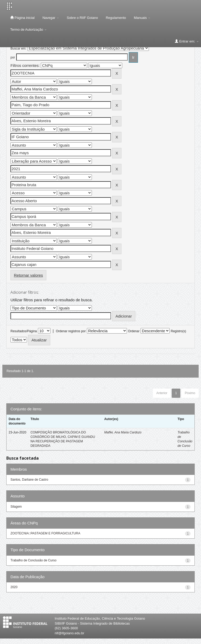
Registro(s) (178, 331)
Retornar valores (28, 275)
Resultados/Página (24, 331)
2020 (14, 587)
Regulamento (116, 18)
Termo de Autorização (28, 29)
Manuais (142, 18)
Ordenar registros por (71, 331)
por (13, 57)
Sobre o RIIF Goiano (82, 18)
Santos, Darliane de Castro (29, 480)
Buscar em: (18, 49)
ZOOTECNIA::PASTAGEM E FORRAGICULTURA (45, 533)
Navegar (51, 18)
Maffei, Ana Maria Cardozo (123, 432)
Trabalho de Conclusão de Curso (33, 560)
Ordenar (134, 331)
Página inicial (22, 18)
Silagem (16, 507)
